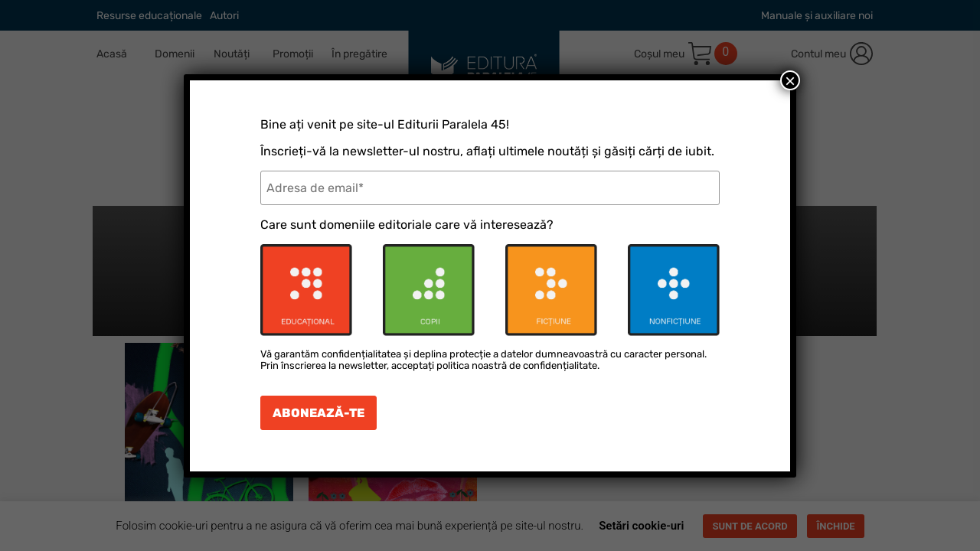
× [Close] (790, 80)
